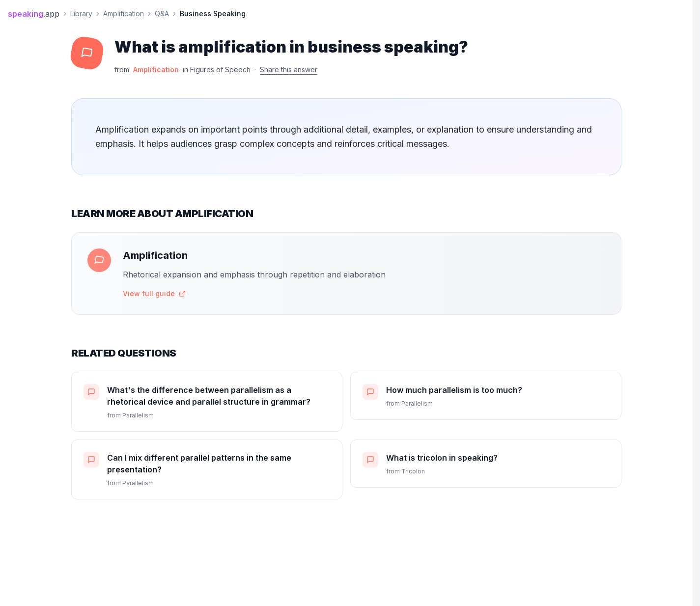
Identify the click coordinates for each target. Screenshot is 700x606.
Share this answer (289, 69)
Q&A (162, 14)
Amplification (124, 14)
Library (81, 14)
